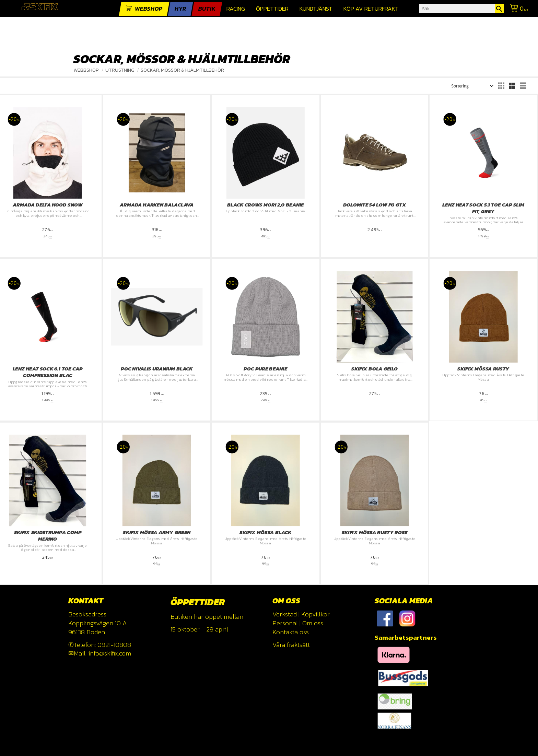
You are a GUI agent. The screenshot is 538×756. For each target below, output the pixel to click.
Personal (285, 623)
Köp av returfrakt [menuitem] (371, 9)
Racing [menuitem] (236, 9)
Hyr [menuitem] (180, 9)
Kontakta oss (291, 632)
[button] (501, 86)
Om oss (313, 623)
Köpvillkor (315, 614)
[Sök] (499, 9)
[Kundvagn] (517, 9)
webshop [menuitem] (149, 9)
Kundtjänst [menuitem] (316, 9)
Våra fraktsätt (291, 645)
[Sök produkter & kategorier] (457, 9)
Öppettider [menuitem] (272, 9)
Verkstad (285, 614)
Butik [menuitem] (207, 9)
